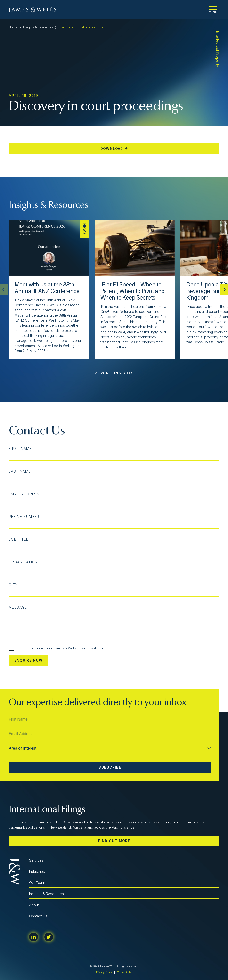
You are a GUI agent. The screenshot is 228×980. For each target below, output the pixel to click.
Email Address (24, 494)
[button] (224, 289)
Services (36, 860)
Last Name (20, 471)
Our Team (37, 883)
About (34, 905)
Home (13, 27)
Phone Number (24, 517)
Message (18, 607)
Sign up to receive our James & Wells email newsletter (56, 648)
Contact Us (38, 916)
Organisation (23, 562)
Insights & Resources (38, 27)
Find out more (114, 841)
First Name (20, 449)
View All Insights (114, 373)
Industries (37, 871)
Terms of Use (125, 972)
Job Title (19, 539)
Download (114, 148)
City (13, 585)
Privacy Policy (104, 972)
